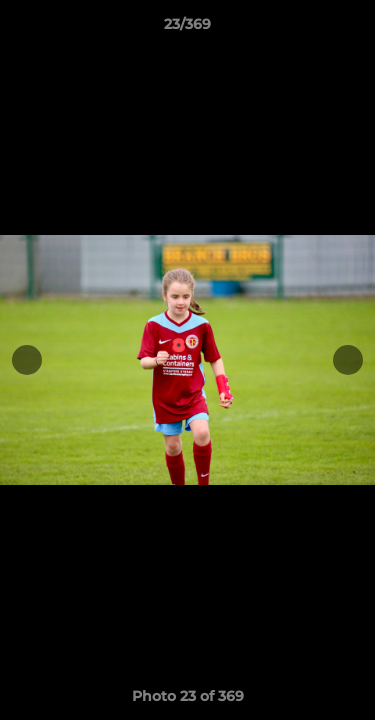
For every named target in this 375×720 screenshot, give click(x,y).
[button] (351, 29)
